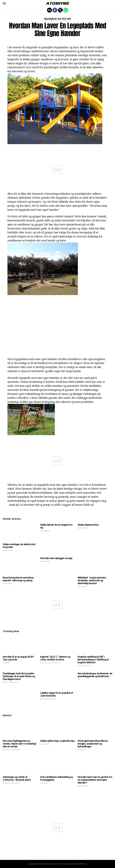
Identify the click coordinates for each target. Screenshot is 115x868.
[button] (4, 3)
